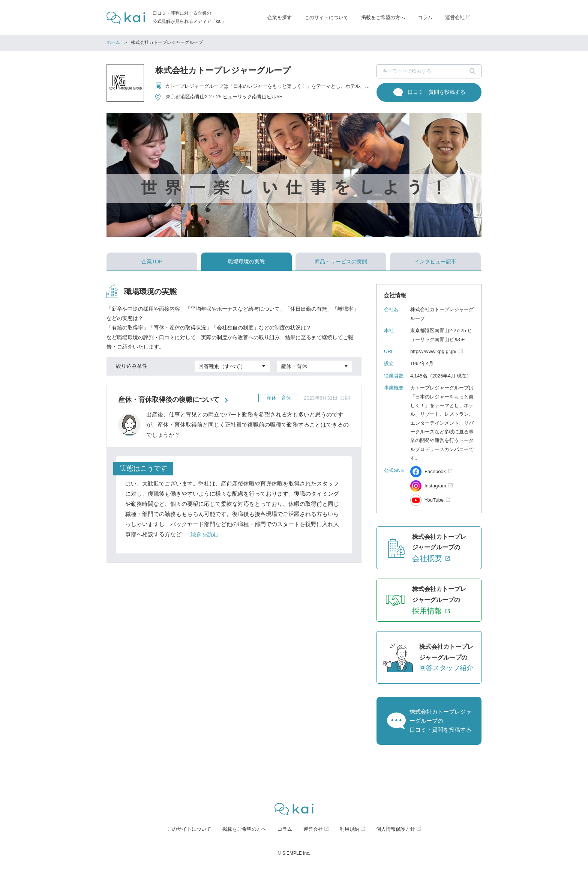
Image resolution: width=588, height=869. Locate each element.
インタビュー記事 (435, 262)
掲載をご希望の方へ (383, 17)
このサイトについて (326, 17)
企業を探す (280, 17)
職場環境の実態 (246, 262)
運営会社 (313, 829)
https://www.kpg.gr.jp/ (433, 351)
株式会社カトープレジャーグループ (223, 70)
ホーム (113, 42)
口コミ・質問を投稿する (436, 92)
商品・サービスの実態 (341, 262)
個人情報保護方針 (396, 829)
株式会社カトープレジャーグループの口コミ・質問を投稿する (440, 721)
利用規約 (349, 829)
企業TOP (152, 262)
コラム (425, 17)
